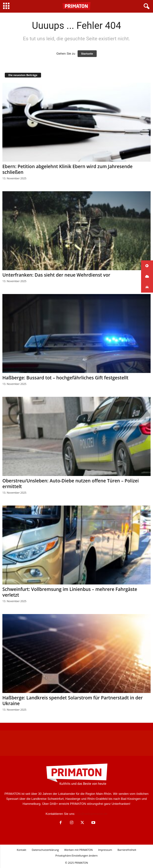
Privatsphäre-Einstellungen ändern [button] (76, 855)
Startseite (87, 54)
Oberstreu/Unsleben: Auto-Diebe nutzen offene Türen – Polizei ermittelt (71, 484)
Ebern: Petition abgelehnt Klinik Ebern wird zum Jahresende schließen (67, 169)
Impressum (105, 850)
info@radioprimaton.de (92, 814)
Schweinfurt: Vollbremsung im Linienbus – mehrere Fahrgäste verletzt (70, 592)
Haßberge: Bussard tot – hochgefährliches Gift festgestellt (65, 378)
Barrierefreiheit (127, 850)
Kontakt (21, 850)
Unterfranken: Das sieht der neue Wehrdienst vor (56, 275)
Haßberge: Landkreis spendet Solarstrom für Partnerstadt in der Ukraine (73, 701)
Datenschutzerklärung (45, 850)
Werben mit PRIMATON (78, 850)
